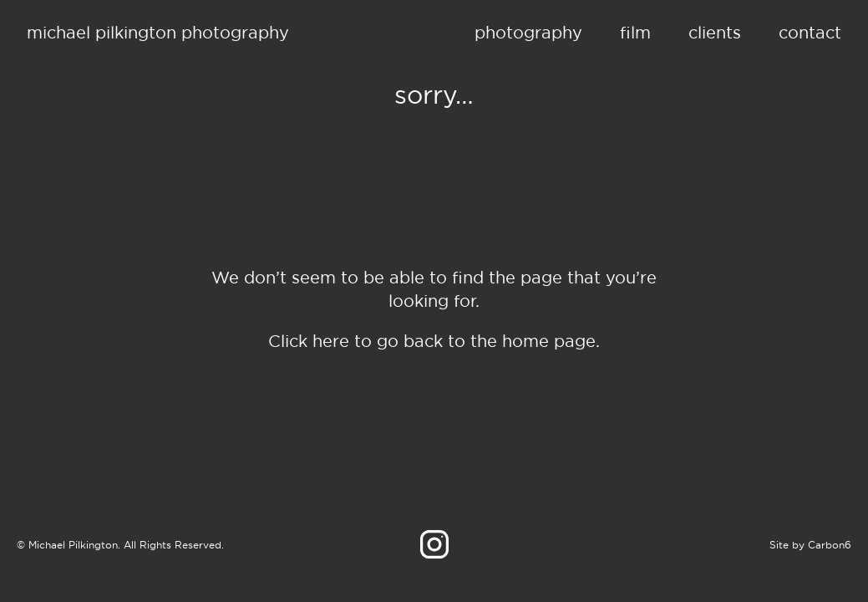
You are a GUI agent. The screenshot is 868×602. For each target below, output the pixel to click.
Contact (810, 32)
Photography (528, 32)
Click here (309, 341)
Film (635, 32)
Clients (715, 32)
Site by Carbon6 (810, 545)
